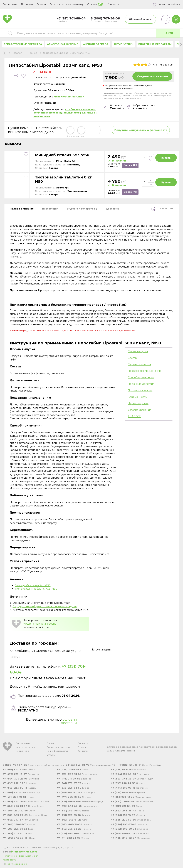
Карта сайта (9, 860)
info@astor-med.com (24, 852)
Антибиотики (123, 44)
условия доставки (69, 721)
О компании (23, 743)
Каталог (17, 53)
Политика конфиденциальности (21, 856)
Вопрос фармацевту (58, 747)
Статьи (50, 743)
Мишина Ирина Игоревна (40, 624)
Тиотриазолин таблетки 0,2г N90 (63, 179)
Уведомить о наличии (152, 76)
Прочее (32, 53)
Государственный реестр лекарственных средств (45, 606)
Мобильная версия (16, 864)
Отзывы (51, 755)
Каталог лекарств (26, 747)
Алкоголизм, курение (63, 44)
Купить (166, 158)
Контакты (83, 751)
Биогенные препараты (155, 44)
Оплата (41, 4)
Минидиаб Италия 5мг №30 (62, 155)
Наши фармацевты (57, 751)
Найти (168, 33)
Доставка (83, 743)
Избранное (22, 751)
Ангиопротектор (96, 44)
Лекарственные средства (23, 44)
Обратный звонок (140, 19)
